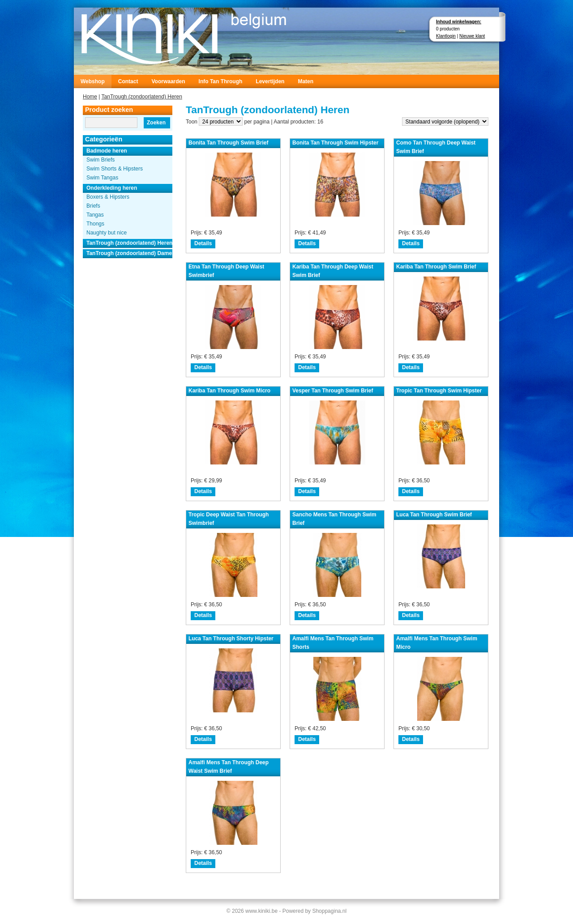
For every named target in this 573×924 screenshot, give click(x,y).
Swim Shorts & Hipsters (115, 169)
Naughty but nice (107, 233)
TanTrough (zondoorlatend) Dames (129, 253)
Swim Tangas (102, 178)
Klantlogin (446, 36)
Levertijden (270, 81)
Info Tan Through (221, 81)
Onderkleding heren (112, 188)
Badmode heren (107, 151)
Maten (306, 81)
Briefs (93, 206)
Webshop (93, 81)
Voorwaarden (168, 81)
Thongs (95, 224)
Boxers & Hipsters (108, 197)
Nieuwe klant (472, 36)
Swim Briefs (100, 160)
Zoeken (156, 123)
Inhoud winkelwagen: (459, 22)
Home (90, 97)
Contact (128, 81)
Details (203, 243)
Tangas (95, 215)
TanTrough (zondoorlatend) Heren (142, 97)
